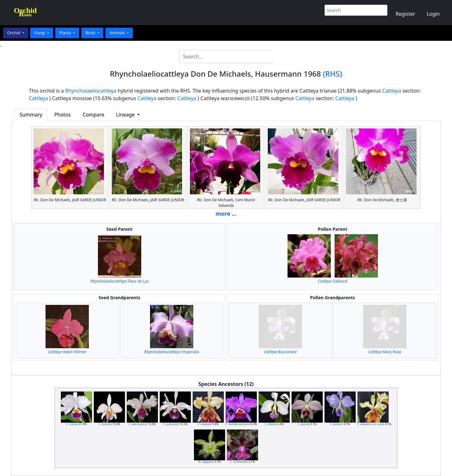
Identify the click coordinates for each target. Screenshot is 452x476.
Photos (62, 115)
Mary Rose (385, 352)
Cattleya (392, 91)
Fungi (40, 33)
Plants (66, 33)
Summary (31, 115)
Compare (93, 115)
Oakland (333, 281)
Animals (118, 33)
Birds (91, 33)
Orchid (14, 33)
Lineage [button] (126, 115)
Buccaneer (280, 352)
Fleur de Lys (120, 281)
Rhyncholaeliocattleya (91, 91)
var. (371, 424)
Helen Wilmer (67, 352)
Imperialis (172, 352)
